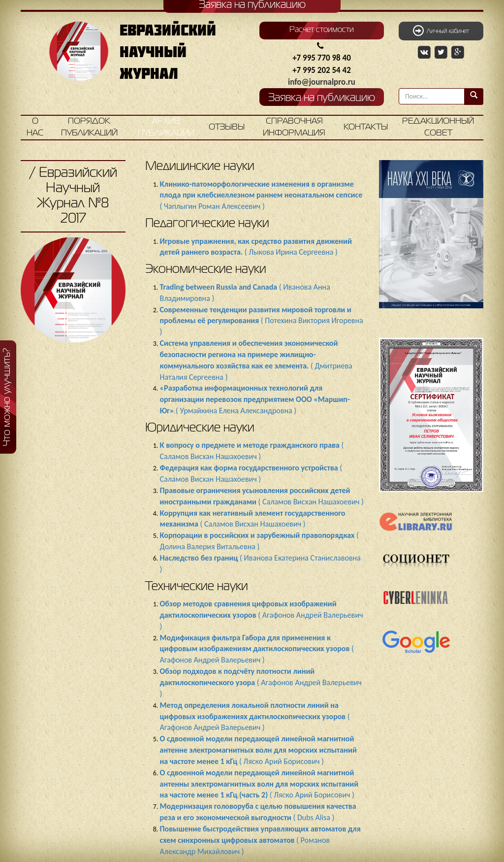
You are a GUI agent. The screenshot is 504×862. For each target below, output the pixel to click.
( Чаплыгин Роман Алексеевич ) (261, 195)
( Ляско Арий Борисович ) (258, 750)
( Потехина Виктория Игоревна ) (262, 321)
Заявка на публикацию (322, 98)
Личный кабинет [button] (441, 31)
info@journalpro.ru (322, 82)
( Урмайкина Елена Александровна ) (255, 399)
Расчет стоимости (322, 30)
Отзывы (227, 127)
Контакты (366, 127)
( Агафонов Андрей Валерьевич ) (262, 615)
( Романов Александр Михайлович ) (260, 840)
